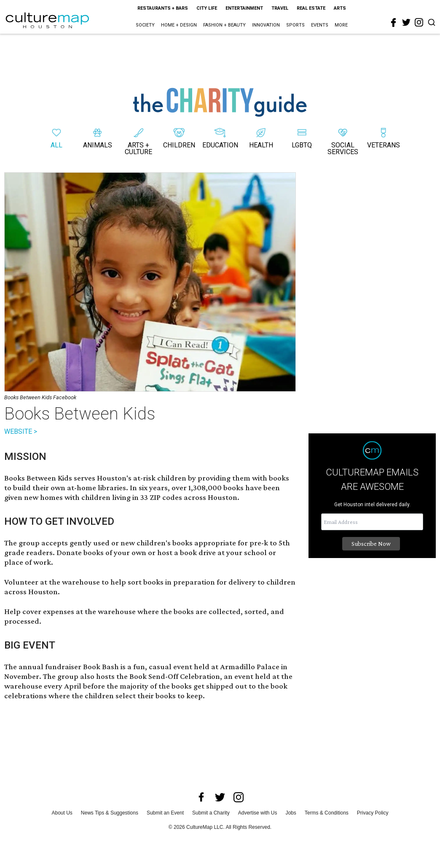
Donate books (80, 552)
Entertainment (244, 8)
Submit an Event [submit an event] (165, 813)
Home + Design (179, 25)
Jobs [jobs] (291, 813)
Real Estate (311, 8)
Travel (280, 8)
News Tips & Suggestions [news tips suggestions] (110, 813)
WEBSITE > (21, 431)
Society (145, 25)
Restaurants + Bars (163, 8)
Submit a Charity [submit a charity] (211, 813)
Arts (340, 8)
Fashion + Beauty (224, 25)
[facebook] (394, 23)
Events (320, 25)
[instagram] (419, 22)
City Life (207, 8)
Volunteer (21, 582)
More (341, 25)
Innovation (266, 25)
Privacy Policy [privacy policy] (373, 813)
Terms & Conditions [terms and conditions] (327, 813)
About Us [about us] (62, 813)
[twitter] (406, 22)
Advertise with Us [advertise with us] (258, 813)
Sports (295, 25)
